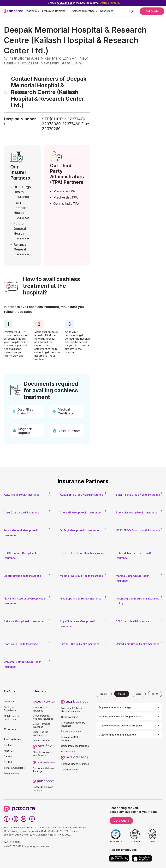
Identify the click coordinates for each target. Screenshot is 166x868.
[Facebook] (7, 819)
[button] (33, 11)
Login (131, 11)
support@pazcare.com (37, 846)
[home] (14, 11)
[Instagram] (15, 819)
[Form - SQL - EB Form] (127, 96)
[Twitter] (32, 819)
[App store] (142, 858)
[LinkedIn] (24, 819)
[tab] (104, 694)
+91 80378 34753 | (14, 846)
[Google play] (119, 858)
